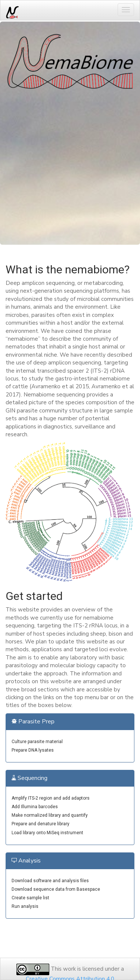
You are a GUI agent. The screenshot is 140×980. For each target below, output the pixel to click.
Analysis (26, 861)
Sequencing (29, 778)
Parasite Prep (33, 722)
